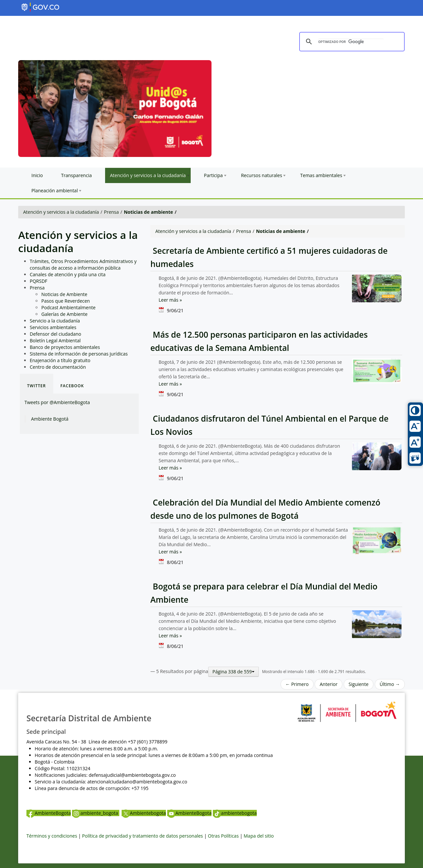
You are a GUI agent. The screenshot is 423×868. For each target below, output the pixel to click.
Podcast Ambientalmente (68, 307)
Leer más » (170, 300)
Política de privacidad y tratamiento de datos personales (142, 836)
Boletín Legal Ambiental (55, 340)
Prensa (112, 212)
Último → (390, 684)
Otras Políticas (223, 836)
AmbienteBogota (49, 813)
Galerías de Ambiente (64, 314)
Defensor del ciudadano (56, 334)
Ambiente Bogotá (50, 419)
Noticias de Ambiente (64, 294)
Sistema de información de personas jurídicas (79, 354)
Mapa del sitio (259, 836)
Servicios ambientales (53, 327)
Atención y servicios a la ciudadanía (61, 212)
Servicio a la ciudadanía (55, 321)
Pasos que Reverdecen (66, 301)
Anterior (328, 684)
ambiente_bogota (96, 813)
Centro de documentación (58, 367)
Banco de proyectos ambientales (65, 347)
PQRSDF (38, 281)
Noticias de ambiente (149, 212)
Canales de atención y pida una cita (68, 274)
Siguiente (359, 684)
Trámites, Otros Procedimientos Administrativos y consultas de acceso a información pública (83, 264)
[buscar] (351, 42)
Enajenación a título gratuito (60, 360)
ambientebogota (235, 813)
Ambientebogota (144, 813)
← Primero (297, 684)
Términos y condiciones (52, 836)
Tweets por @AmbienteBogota (57, 402)
